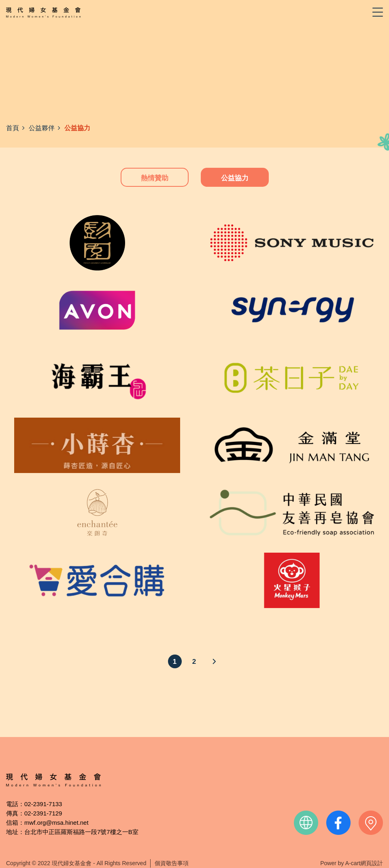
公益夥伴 (42, 128)
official (306, 823)
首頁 (13, 128)
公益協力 (235, 178)
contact (371, 823)
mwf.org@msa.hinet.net (56, 823)
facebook (338, 823)
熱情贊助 (155, 178)
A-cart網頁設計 (364, 863)
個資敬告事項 (172, 863)
